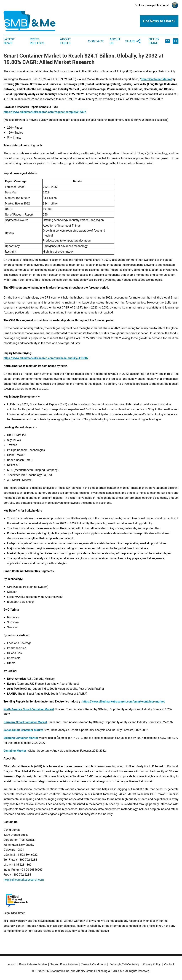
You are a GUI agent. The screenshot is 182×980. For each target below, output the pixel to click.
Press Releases (37, 41)
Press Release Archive (33, 964)
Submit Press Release (64, 964)
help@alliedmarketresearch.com (24, 880)
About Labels (65, 41)
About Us (115, 41)
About (12, 964)
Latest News (9, 41)
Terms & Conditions (93, 964)
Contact (96, 41)
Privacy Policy (152, 964)
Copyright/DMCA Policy (124, 964)
